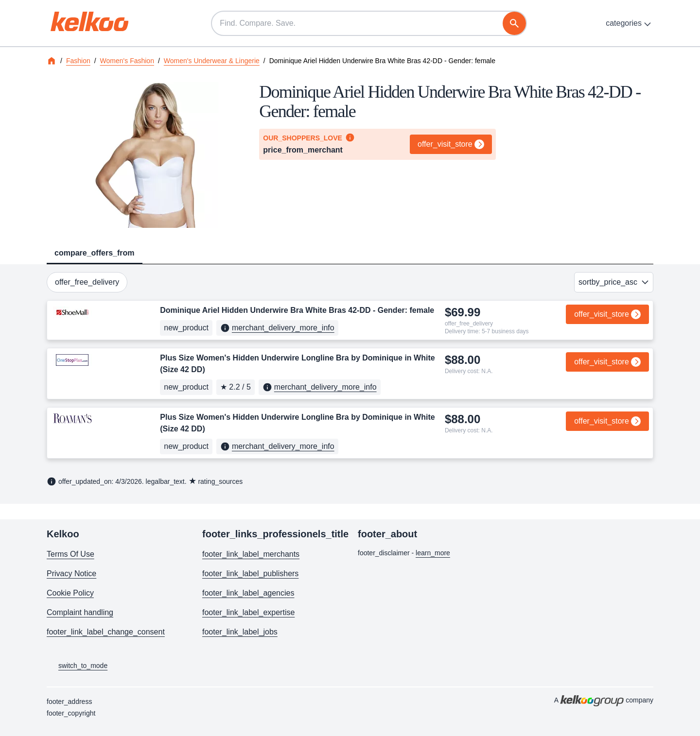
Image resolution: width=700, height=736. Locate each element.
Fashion (78, 61)
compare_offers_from (95, 253)
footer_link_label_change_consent (106, 632)
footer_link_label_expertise (248, 612)
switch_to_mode (77, 666)
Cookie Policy (70, 593)
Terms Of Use (70, 554)
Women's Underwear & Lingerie (212, 61)
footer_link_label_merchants (251, 554)
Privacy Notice (71, 573)
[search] (514, 23)
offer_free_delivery (87, 282)
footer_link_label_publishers (250, 573)
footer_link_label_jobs (240, 632)
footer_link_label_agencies (248, 593)
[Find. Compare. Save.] (369, 23)
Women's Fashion (127, 61)
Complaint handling (80, 612)
